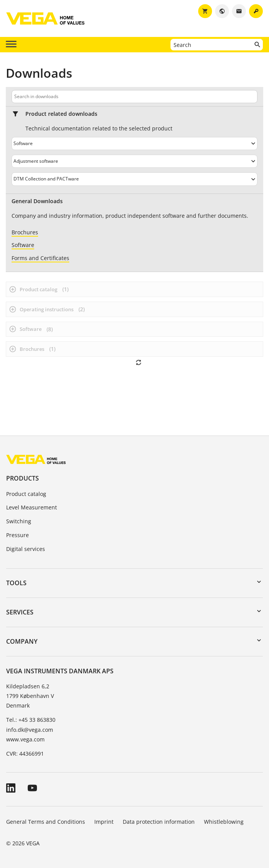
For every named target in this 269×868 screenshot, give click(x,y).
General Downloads (37, 201)
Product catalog (26, 494)
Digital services (26, 549)
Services (20, 612)
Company (22, 641)
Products (23, 478)
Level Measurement (32, 507)
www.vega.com (25, 739)
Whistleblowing (224, 822)
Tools (16, 583)
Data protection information (159, 822)
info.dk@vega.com (30, 730)
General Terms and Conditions (46, 822)
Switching (19, 521)
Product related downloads (61, 114)
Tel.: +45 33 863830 (31, 720)
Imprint (104, 822)
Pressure (18, 535)
